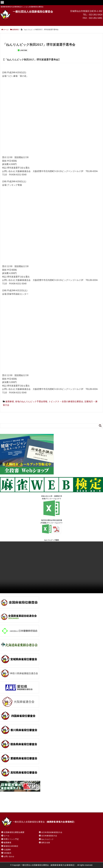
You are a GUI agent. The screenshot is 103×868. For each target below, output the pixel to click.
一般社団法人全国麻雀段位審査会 (33, 12)
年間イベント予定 (11, 839)
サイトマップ (40, 807)
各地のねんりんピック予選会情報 (31, 401)
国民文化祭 (46, 843)
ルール (7, 836)
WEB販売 (8, 853)
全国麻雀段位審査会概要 (14, 832)
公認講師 (7, 850)
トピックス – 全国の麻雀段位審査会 (66, 401)
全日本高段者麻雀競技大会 (52, 832)
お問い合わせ (23, 807)
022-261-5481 (96, 18)
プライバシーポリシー (61, 807)
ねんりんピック (47, 839)
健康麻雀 (10, 401)
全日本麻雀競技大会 (49, 836)
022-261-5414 (96, 15)
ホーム (8, 807)
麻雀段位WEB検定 (11, 846)
